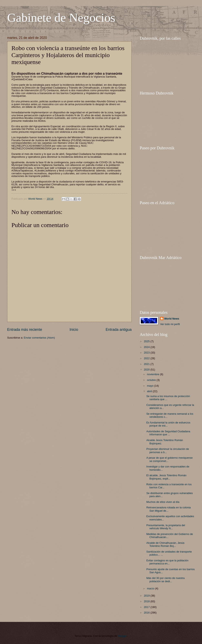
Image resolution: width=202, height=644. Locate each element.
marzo (151, 588)
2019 (147, 596)
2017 (147, 607)
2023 (147, 353)
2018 (147, 601)
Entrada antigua (119, 330)
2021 (147, 364)
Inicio (74, 330)
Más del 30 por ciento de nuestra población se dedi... (165, 580)
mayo (150, 386)
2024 (147, 347)
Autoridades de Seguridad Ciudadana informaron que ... (168, 433)
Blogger (122, 636)
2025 (147, 341)
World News (172, 319)
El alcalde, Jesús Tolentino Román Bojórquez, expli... (166, 477)
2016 (147, 613)
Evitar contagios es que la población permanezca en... (167, 562)
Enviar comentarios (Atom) (39, 338)
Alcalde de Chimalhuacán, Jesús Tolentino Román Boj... (165, 544)
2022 (147, 358)
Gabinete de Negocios (61, 18)
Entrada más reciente (25, 330)
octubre (152, 380)
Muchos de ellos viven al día (163, 502)
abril (150, 391)
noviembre (153, 374)
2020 (147, 370)
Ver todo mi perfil (170, 324)
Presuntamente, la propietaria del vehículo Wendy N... (166, 527)
